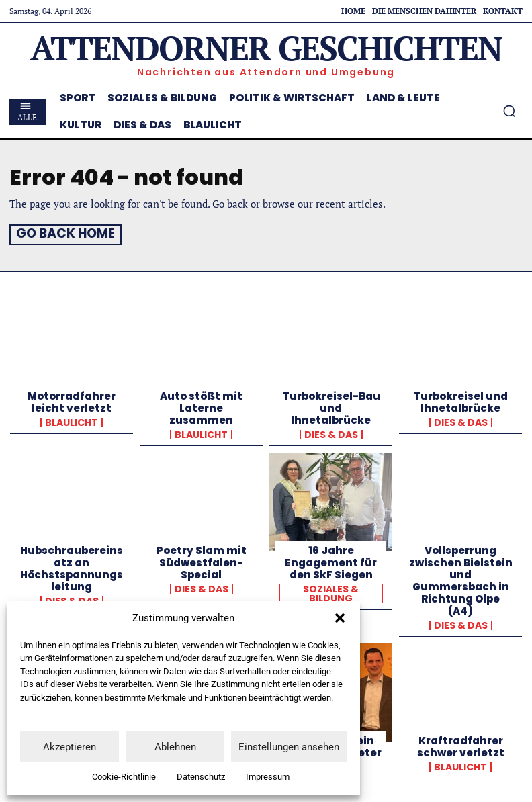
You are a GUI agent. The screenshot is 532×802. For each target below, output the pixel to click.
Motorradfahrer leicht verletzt (72, 401)
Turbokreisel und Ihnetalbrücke (460, 401)
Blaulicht (72, 421)
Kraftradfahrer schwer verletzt (461, 745)
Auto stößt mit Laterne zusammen (201, 407)
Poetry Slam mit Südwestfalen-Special (202, 561)
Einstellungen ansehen (289, 747)
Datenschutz (201, 777)
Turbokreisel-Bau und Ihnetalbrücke (331, 407)
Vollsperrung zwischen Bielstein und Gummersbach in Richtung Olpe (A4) (461, 579)
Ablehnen (175, 747)
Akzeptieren (70, 747)
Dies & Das (331, 433)
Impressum (268, 777)
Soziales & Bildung (331, 592)
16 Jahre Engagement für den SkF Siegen (331, 561)
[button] (340, 618)
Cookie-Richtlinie (124, 777)
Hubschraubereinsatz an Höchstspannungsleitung (72, 567)
